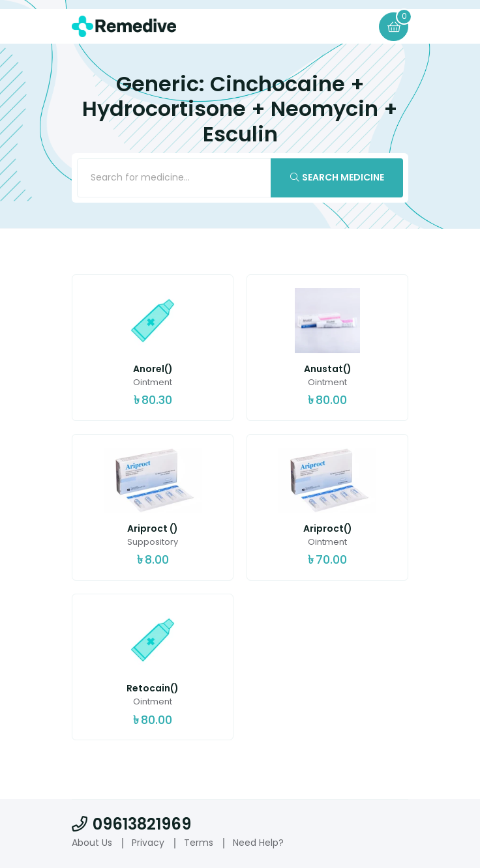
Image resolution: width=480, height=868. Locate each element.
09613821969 (131, 825)
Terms (199, 843)
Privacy (148, 843)
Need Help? (258, 843)
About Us (92, 843)
